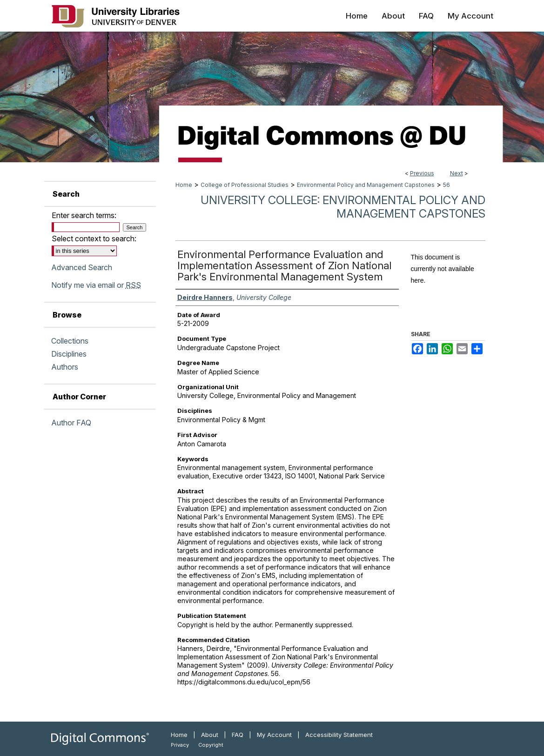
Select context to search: (94, 239)
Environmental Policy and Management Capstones (366, 185)
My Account (274, 735)
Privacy (180, 745)
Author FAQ (71, 423)
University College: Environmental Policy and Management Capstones (343, 207)
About (210, 735)
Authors (65, 367)
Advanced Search (82, 267)
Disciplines (69, 354)
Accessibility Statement (339, 735)
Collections (70, 341)
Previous (422, 173)
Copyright (211, 745)
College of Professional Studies (245, 185)
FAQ (238, 735)
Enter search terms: (84, 215)
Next (457, 173)
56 (447, 185)
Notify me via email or (96, 285)
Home (184, 185)
